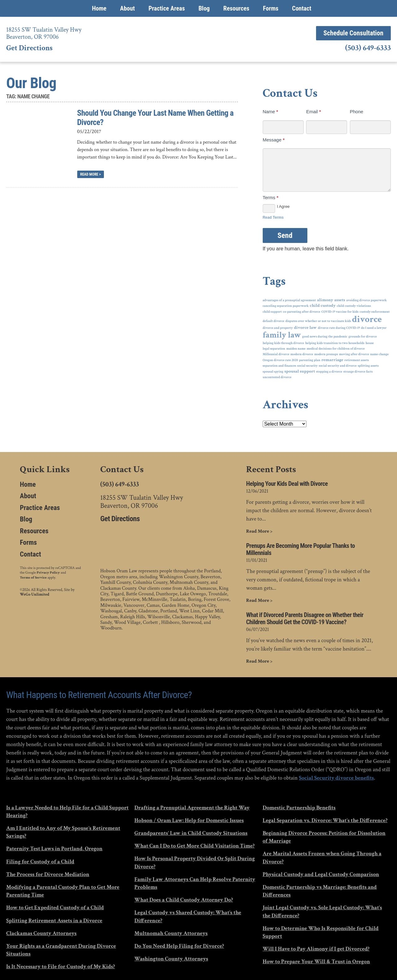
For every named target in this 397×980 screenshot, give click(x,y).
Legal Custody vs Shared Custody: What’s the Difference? (188, 916)
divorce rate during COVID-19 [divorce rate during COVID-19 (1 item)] (339, 328)
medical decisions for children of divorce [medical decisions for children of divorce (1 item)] (336, 349)
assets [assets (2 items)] (340, 300)
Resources (236, 8)
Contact (301, 8)
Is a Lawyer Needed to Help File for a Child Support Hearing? (67, 811)
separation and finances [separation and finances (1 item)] (279, 366)
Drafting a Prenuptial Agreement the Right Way (192, 807)
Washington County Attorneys (171, 958)
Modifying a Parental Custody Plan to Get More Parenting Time (63, 891)
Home (99, 8)
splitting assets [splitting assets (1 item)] (368, 366)
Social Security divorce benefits (337, 778)
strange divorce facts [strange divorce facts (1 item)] (358, 372)
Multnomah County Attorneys (171, 933)
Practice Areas (167, 8)
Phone (357, 112)
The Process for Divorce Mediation (48, 874)
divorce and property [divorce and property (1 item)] (278, 328)
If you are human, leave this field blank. (306, 249)
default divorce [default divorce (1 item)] (274, 321)
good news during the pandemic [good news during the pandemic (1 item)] (325, 337)
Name (270, 112)
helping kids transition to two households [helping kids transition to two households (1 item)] (335, 343)
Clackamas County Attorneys (41, 933)
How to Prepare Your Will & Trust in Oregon (316, 961)
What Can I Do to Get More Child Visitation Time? (194, 846)
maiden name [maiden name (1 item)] (296, 349)
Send (285, 235)
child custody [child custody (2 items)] (323, 306)
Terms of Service (33, 577)
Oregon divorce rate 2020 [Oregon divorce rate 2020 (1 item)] (280, 360)
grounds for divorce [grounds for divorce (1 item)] (363, 337)
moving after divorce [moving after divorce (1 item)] (354, 354)
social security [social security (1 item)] (307, 366)
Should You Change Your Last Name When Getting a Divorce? (155, 118)
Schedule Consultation (350, 33)
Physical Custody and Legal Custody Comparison (321, 874)
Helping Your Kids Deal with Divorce (287, 484)
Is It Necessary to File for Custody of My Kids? (61, 966)
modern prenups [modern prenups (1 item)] (326, 354)
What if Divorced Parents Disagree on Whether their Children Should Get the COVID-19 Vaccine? (305, 618)
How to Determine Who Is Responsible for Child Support (321, 932)
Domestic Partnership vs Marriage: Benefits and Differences (320, 891)
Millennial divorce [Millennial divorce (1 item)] (276, 354)
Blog (204, 8)
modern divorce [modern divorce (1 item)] (302, 354)
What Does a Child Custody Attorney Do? (184, 899)
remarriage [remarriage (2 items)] (332, 360)
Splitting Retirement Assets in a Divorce (54, 920)
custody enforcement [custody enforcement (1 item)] (375, 312)
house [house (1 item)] (370, 343)
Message (274, 140)
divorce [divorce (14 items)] (367, 320)
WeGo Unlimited (35, 594)
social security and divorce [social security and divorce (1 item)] (338, 366)
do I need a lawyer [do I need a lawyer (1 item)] (374, 328)
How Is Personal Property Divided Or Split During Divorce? (194, 862)
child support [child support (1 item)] (272, 312)
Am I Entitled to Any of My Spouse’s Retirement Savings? (63, 832)
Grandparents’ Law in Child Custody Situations (191, 833)
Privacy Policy (48, 572)
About (127, 8)
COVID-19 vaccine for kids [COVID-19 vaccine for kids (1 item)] (340, 312)
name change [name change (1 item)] (379, 354)
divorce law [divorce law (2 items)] (305, 328)
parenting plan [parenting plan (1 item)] (310, 360)
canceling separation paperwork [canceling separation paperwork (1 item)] (286, 306)
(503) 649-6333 (368, 48)
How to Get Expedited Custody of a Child (55, 907)
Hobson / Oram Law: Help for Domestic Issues (189, 820)
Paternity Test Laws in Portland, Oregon (54, 848)
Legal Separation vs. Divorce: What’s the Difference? (325, 820)
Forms (271, 8)
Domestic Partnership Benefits (299, 807)
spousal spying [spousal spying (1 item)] (273, 372)
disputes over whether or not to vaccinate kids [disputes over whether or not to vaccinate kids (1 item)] (318, 321)
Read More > (91, 174)
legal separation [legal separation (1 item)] (274, 349)
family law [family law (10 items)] (282, 335)
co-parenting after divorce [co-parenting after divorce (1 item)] (302, 312)
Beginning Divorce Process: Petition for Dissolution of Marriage (324, 837)
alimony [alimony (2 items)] (325, 300)
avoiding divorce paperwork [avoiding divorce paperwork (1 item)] (366, 300)
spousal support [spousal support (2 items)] (300, 371)
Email (314, 112)
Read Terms (273, 218)
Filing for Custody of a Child (40, 861)
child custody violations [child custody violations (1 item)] (354, 306)
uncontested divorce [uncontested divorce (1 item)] (277, 377)
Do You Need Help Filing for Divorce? (179, 946)
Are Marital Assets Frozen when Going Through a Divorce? (322, 857)
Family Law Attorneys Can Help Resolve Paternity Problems (195, 883)
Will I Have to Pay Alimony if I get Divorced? (316, 949)
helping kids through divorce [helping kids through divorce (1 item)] (283, 343)
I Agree (276, 207)
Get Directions (29, 48)
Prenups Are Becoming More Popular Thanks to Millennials (301, 549)
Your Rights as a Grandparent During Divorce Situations (61, 950)
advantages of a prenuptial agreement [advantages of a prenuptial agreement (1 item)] (289, 300)
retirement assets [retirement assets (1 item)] (357, 360)
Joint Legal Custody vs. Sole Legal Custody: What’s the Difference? (322, 911)
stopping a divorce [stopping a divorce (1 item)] (329, 372)
